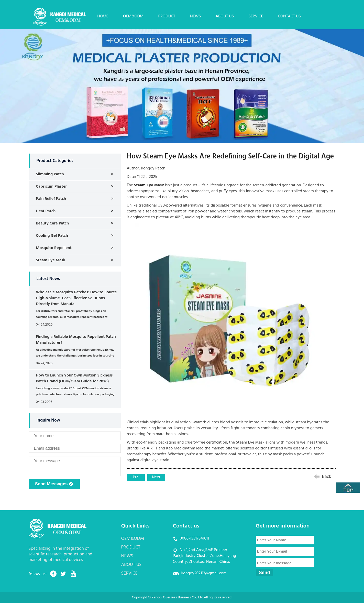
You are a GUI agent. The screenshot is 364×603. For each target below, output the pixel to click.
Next (156, 477)
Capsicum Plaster (51, 187)
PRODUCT (167, 16)
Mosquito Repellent (54, 248)
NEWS (195, 16)
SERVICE (256, 16)
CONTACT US (289, 16)
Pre (136, 477)
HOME (103, 16)
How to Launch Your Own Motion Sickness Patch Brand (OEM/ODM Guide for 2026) (74, 378)
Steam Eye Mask (51, 260)
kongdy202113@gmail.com (204, 573)
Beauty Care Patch (52, 223)
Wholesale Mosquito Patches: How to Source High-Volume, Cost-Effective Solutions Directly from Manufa (76, 298)
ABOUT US (225, 16)
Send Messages (54, 484)
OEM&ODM (133, 16)
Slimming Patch (50, 174)
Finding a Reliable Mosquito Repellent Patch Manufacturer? (76, 340)
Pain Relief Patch (51, 199)
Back (327, 477)
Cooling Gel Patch (52, 236)
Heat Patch (46, 211)
